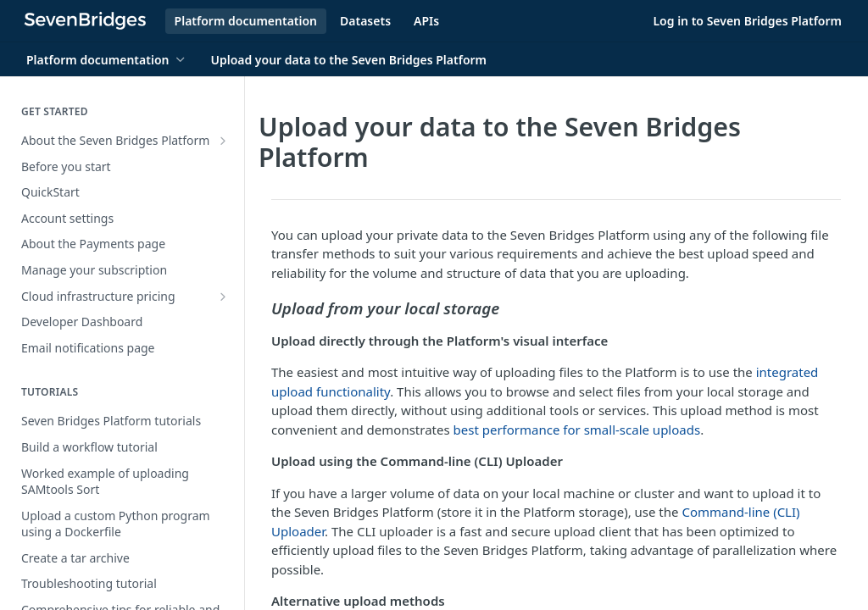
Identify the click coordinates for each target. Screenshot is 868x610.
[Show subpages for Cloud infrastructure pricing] (223, 297)
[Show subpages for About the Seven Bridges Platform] (223, 141)
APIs (426, 21)
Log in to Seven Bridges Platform (747, 21)
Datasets (365, 21)
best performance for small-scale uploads (577, 430)
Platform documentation (246, 21)
